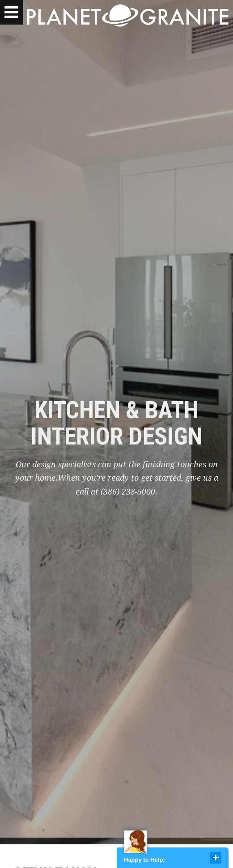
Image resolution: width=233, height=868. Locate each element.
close (216, 858)
